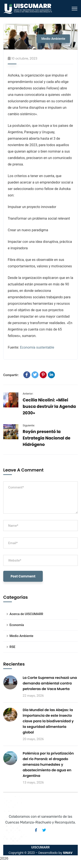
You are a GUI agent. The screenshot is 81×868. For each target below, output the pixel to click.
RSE (12, 647)
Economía (17, 625)
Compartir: (11, 375)
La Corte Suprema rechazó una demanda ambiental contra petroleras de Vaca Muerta (50, 683)
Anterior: (28, 394)
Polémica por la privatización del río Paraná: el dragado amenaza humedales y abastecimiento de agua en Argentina (48, 765)
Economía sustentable (37, 347)
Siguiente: (29, 425)
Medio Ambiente (53, 39)
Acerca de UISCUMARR (26, 614)
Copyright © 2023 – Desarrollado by (40, 853)
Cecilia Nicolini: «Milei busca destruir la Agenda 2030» (49, 406)
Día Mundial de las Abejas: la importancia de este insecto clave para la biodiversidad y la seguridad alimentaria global (48, 721)
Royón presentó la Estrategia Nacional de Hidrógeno (47, 438)
